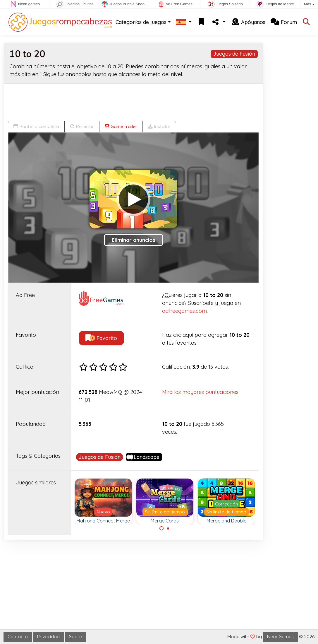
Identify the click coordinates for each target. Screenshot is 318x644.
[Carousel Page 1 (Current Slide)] (161, 528)
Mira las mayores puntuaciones (200, 392)
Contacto (18, 636)
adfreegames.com (184, 311)
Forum (284, 22)
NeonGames (280, 636)
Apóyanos (248, 22)
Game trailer (121, 126)
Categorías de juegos (141, 22)
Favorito (101, 338)
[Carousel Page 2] (168, 528)
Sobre (75, 636)
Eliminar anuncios (134, 240)
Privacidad (48, 636)
